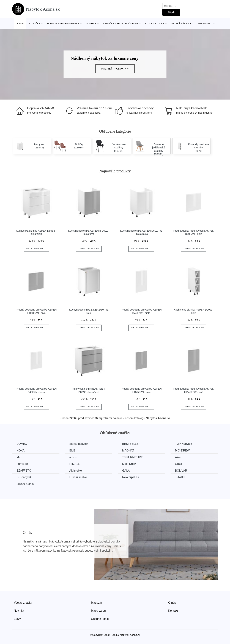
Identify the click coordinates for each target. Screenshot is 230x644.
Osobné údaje (100, 619)
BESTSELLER (131, 444)
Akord (179, 457)
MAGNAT (128, 451)
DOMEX (22, 444)
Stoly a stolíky (155, 24)
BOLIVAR (181, 471)
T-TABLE (181, 477)
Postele (91, 24)
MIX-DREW (182, 451)
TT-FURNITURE (132, 457)
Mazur (20, 457)
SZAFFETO (24, 471)
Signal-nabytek (79, 444)
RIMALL (75, 464)
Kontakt (173, 611)
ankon (73, 457)
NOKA (20, 451)
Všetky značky (23, 603)
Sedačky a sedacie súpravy (121, 24)
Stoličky (35, 24)
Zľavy (17, 619)
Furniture (22, 464)
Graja (178, 464)
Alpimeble (76, 471)
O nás (172, 603)
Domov (20, 24)
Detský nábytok (181, 24)
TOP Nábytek (183, 444)
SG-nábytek (24, 477)
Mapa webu (98, 611)
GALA (126, 471)
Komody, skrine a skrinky (63, 24)
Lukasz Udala (25, 484)
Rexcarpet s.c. (131, 477)
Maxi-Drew (129, 464)
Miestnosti (205, 24)
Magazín (96, 603)
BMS (72, 451)
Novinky (19, 611)
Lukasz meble (78, 477)
